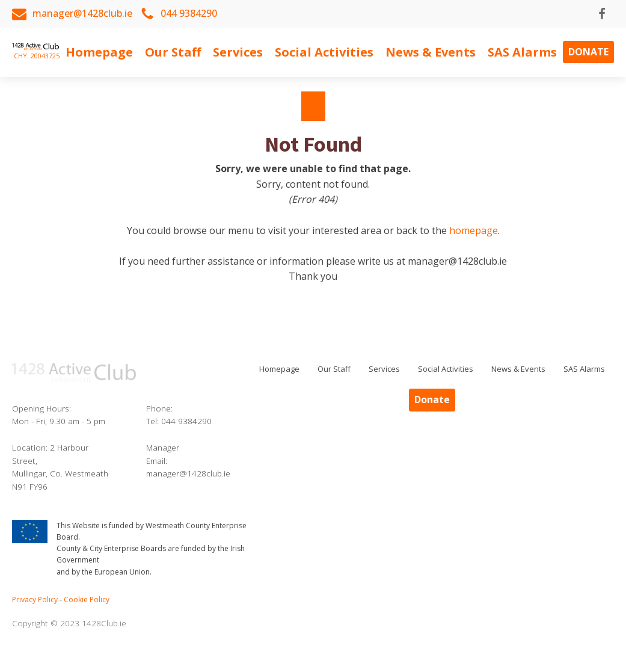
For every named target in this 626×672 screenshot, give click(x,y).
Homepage (99, 52)
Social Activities (324, 52)
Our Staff (173, 52)
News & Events (431, 52)
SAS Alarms (522, 52)
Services (238, 52)
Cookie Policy (87, 600)
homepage (474, 230)
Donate (588, 52)
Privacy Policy (35, 600)
